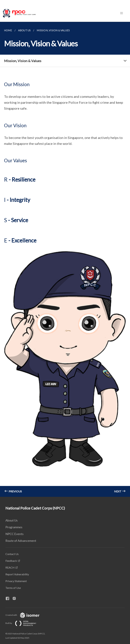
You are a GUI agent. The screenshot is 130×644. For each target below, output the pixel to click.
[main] (65, 259)
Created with (25, 615)
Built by (24, 623)
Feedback (11, 561)
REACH (10, 567)
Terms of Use (13, 588)
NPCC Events (14, 534)
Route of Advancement (21, 541)
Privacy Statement (16, 581)
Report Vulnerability (17, 574)
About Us (12, 520)
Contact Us (12, 554)
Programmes (14, 527)
